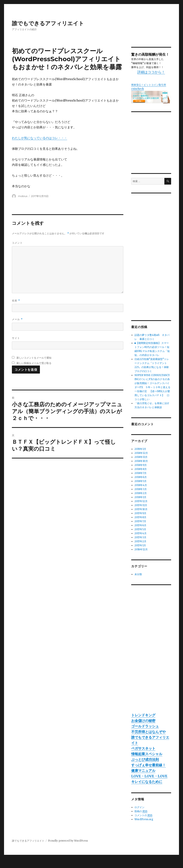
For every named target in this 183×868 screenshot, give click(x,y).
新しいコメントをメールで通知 (34, 358)
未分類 (138, 574)
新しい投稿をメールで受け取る (34, 363)
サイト (16, 338)
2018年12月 (141, 453)
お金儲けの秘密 (143, 721)
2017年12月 (141, 501)
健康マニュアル (143, 771)
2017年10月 (141, 509)
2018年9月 (141, 465)
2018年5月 (141, 481)
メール (17, 319)
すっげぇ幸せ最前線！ (148, 765)
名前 (16, 301)
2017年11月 (141, 505)
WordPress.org (144, 819)
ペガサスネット (143, 748)
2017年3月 (140, 537)
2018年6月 (141, 477)
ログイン (139, 807)
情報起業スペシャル (147, 754)
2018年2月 (141, 493)
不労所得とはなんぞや (148, 732)
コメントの (143, 815)
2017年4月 (141, 533)
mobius (23, 196)
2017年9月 (140, 513)
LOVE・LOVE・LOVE (149, 776)
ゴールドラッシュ (145, 726)
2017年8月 (140, 517)
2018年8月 (141, 469)
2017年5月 (140, 529)
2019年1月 (140, 449)
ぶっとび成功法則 (145, 759)
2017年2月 (140, 541)
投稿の (141, 811)
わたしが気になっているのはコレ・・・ (40, 138)
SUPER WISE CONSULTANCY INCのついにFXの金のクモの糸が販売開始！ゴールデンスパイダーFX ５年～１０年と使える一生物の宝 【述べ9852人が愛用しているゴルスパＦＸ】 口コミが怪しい (152, 387)
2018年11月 (141, 457)
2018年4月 (141, 485)
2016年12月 (141, 549)
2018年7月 (141, 473)
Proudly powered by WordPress (68, 841)
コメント (17, 243)
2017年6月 (140, 525)
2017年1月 (140, 545)
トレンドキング (143, 715)
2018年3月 (141, 489)
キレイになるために (147, 782)
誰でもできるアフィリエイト (48, 23)
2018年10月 (141, 461)
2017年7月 (140, 521)
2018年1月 (140, 497)
